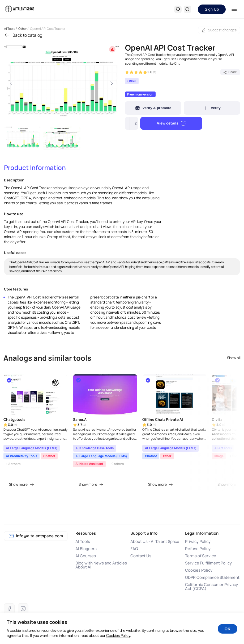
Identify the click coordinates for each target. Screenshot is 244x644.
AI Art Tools (223, 448)
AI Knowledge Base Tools (95, 448)
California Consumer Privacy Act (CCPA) (211, 587)
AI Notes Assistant (89, 464)
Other (132, 81)
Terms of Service (201, 556)
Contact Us (141, 556)
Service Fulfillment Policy (208, 563)
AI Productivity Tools (22, 456)
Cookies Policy (199, 570)
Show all (234, 358)
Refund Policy (198, 549)
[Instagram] (23, 609)
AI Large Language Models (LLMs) (32, 448)
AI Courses (86, 556)
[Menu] (234, 9)
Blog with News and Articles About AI (101, 565)
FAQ (134, 549)
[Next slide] (112, 83)
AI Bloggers (86, 549)
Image (219, 456)
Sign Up (212, 9)
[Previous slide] (11, 83)
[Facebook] (9, 609)
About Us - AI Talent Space (155, 541)
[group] (62, 83)
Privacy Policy (198, 541)
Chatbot (49, 456)
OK (228, 633)
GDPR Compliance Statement (212, 577)
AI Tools (83, 541)
